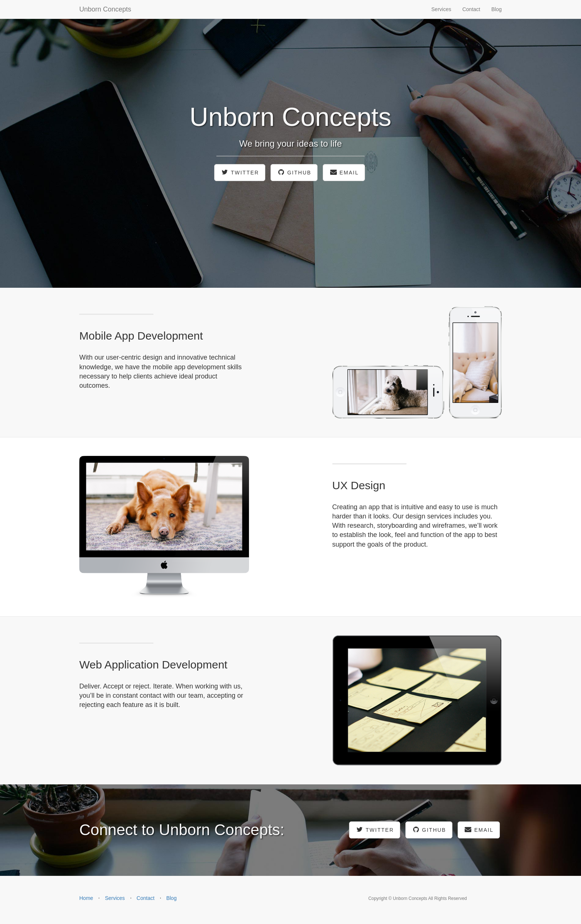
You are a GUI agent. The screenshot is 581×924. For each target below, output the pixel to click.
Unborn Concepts (105, 9)
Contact (471, 9)
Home (86, 898)
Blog (497, 9)
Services (441, 9)
